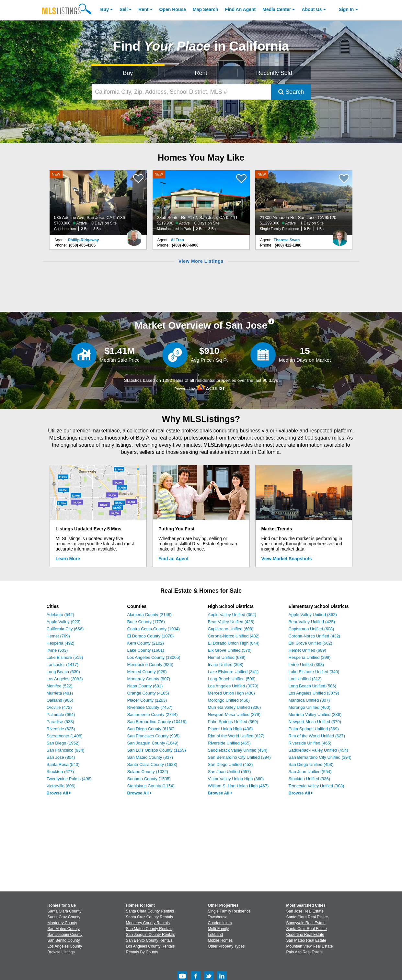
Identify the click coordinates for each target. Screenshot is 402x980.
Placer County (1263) (147, 700)
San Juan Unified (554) (310, 772)
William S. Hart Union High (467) (238, 786)
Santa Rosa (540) (63, 764)
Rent (143, 9)
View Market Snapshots (287, 559)
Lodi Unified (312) (305, 679)
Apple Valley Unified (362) (232, 615)
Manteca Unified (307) (309, 700)
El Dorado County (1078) (151, 636)
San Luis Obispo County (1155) (157, 750)
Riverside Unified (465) (229, 743)
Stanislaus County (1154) (151, 786)
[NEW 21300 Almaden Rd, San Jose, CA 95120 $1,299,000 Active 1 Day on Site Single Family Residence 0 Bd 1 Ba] (304, 203)
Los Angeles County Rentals (150, 946)
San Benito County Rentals (149, 940)
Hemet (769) (58, 636)
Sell (124, 9)
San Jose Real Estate (305, 911)
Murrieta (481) (60, 693)
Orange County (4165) (148, 693)
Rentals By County (142, 952)
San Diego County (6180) (151, 729)
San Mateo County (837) (150, 757)
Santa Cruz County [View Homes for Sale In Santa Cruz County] (64, 917)
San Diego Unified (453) (230, 764)
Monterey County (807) (149, 679)
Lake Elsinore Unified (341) (233, 672)
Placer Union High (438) (230, 729)
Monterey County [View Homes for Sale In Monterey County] (62, 923)
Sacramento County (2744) (153, 714)
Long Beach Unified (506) (232, 679)
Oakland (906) (60, 700)
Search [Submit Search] (291, 92)
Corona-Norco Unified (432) (234, 636)
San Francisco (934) (66, 750)
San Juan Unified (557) (230, 772)
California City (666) (65, 629)
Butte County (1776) (146, 622)
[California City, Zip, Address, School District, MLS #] (181, 92)
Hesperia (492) (61, 643)
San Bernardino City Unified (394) (239, 757)
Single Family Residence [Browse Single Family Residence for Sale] (229, 911)
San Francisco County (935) (154, 736)
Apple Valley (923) (64, 622)
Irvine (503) (57, 650)
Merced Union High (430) (231, 693)
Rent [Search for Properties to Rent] (201, 73)
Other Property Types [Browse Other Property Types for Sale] (226, 946)
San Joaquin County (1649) (153, 743)
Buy (105, 9)
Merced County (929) (147, 672)
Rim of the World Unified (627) (236, 736)
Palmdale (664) (61, 714)
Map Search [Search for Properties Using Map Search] (206, 9)
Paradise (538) (60, 722)
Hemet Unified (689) (227, 657)
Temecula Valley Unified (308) (316, 786)
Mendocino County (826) (150, 665)
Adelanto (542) (60, 615)
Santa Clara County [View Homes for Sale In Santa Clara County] (65, 911)
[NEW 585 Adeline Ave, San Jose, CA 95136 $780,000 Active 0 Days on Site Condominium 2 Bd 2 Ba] (98, 203)
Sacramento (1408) (65, 736)
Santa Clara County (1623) (152, 764)
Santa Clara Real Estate (307, 917)
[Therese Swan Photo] (340, 235)
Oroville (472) (59, 707)
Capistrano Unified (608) (231, 629)
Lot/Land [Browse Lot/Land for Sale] (216, 935)
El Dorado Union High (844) (234, 643)
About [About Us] (312, 9)
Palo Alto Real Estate (305, 952)
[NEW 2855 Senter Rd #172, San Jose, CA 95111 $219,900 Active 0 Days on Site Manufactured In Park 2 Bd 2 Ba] (201, 203)
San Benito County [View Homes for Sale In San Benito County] (64, 940)
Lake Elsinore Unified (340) (314, 672)
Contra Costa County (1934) (154, 629)
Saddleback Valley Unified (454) (238, 750)
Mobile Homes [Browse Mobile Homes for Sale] (220, 940)
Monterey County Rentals (148, 923)
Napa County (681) (145, 686)
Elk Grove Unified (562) (310, 643)
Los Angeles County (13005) (154, 657)
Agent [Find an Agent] (241, 9)
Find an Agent (173, 559)
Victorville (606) (61, 786)
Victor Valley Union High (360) (236, 779)
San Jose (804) (61, 757)
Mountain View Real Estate (310, 946)
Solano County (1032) (148, 772)
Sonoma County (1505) (149, 779)
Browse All (59, 793)
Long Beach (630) (63, 672)
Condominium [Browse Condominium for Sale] (220, 923)
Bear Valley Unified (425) (231, 622)
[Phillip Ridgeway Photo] (134, 235)
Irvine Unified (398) (226, 665)
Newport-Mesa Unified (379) (234, 714)
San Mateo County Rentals (149, 929)
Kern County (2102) (146, 643)
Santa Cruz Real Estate (307, 929)
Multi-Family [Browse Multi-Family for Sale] (218, 929)
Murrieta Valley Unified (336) (235, 707)
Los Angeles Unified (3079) (233, 686)
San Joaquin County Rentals (151, 935)
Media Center (277, 9)
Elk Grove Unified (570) (230, 650)
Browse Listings (61, 952)
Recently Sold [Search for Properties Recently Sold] (274, 73)
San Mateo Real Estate (306, 940)
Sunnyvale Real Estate (306, 923)
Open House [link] (173, 9)
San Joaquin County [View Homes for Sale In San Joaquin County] (65, 935)
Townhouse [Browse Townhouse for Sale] (218, 917)
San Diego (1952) (63, 743)
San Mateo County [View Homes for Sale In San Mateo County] (64, 929)
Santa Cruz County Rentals (149, 917)
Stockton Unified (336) (310, 779)
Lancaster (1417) (63, 665)
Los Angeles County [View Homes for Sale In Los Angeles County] (65, 946)
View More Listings (201, 261)
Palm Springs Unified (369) (233, 722)
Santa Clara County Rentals (150, 911)
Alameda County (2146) (149, 615)
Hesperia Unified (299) (310, 657)
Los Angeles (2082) (65, 679)
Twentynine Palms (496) (69, 779)
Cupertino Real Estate (305, 935)
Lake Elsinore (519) (65, 657)
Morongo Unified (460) (229, 700)
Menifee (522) (60, 686)
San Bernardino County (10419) (157, 722)
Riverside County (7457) (150, 707)
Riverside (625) (61, 729)
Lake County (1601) (146, 650)
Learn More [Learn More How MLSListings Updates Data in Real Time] (68, 559)
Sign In (346, 9)
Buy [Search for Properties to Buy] (128, 73)
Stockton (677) (60, 772)
